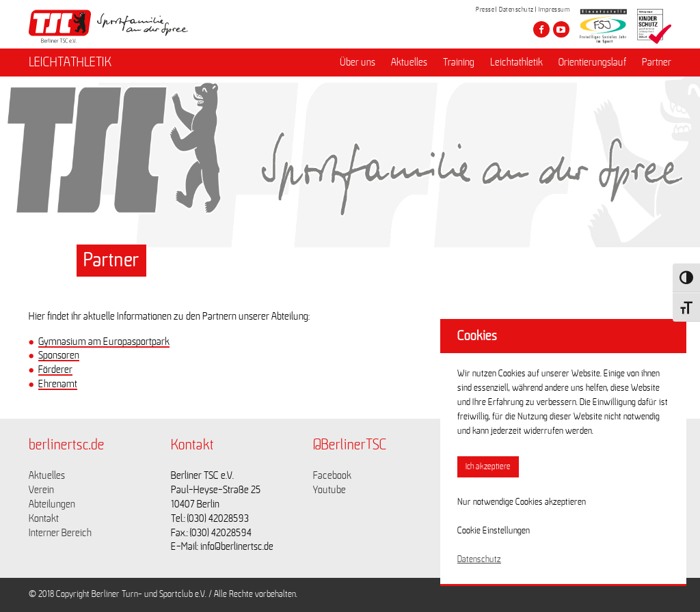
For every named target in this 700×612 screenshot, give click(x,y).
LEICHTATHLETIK (70, 62)
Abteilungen (52, 504)
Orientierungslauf (592, 62)
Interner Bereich (60, 533)
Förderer (55, 370)
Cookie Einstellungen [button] (494, 531)
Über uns (358, 62)
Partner (657, 62)
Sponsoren (59, 355)
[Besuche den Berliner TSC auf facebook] (541, 29)
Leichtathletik (516, 62)
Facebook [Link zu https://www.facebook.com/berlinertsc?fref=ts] (332, 475)
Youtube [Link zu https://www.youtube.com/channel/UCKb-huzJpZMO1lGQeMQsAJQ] (329, 490)
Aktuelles (409, 62)
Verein (41, 490)
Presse (485, 10)
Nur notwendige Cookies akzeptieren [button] (522, 502)
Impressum (554, 10)
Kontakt (44, 518)
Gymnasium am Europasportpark (104, 342)
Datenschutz (516, 10)
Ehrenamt (58, 384)
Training (459, 62)
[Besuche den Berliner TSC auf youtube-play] (561, 29)
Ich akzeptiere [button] (488, 467)
